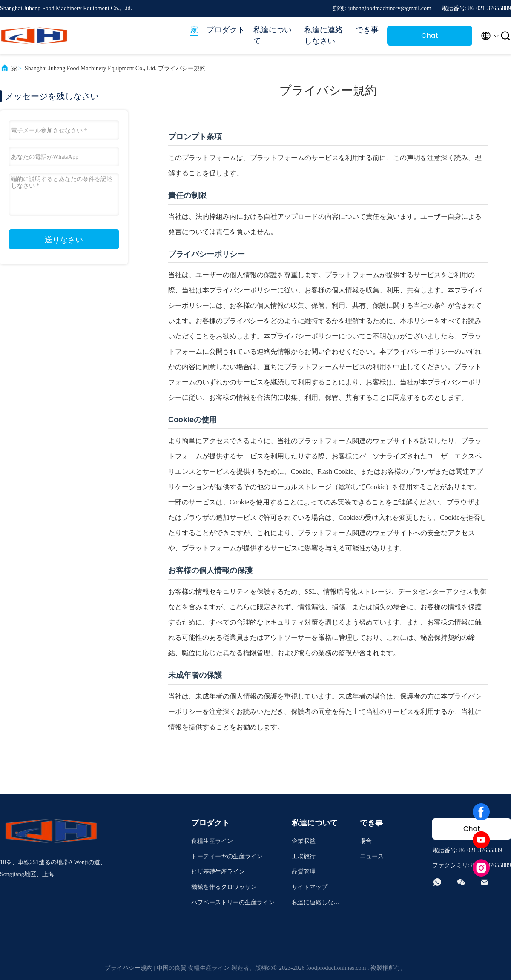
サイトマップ (310, 887)
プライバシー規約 (129, 968)
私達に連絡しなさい (324, 35)
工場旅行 (304, 856)
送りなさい (64, 240)
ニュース (372, 856)
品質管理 (304, 872)
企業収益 (304, 841)
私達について (273, 35)
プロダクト (226, 30)
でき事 (367, 30)
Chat (430, 36)
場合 (366, 841)
